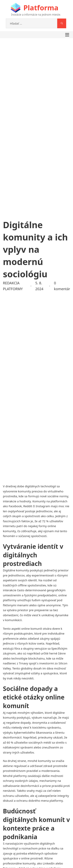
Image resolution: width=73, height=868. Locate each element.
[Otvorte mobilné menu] (67, 35)
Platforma (41, 8)
